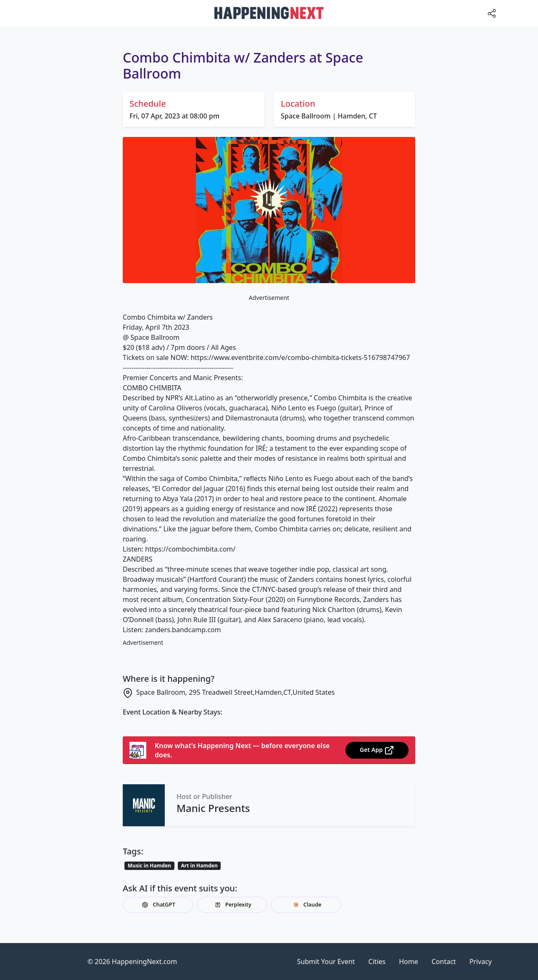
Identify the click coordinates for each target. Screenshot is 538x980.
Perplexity (232, 905)
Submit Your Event (326, 962)
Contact (444, 962)
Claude (306, 905)
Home (409, 962)
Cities (377, 962)
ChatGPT (158, 905)
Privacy (481, 962)
